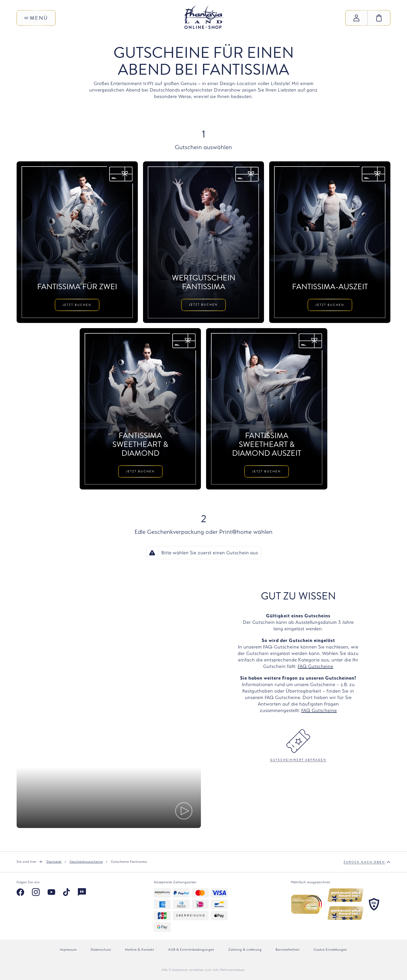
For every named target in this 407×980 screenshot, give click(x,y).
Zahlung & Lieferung (245, 950)
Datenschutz (101, 950)
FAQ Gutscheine (316, 666)
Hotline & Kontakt (140, 950)
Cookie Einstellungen (330, 950)
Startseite (54, 862)
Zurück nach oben (367, 862)
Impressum (68, 950)
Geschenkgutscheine (86, 862)
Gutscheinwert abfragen (298, 746)
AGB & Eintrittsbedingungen (191, 950)
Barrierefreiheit (288, 950)
